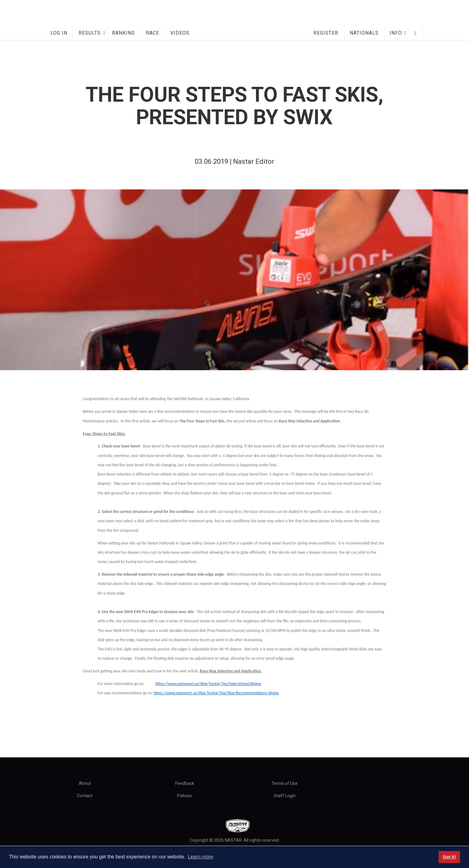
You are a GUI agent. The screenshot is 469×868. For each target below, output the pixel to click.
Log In (59, 33)
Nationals (364, 33)
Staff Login (285, 796)
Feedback (185, 783)
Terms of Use (285, 783)
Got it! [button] (449, 857)
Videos (180, 33)
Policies (185, 796)
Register (326, 33)
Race (153, 33)
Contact (85, 796)
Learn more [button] (200, 857)
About (85, 783)
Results (90, 33)
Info (396, 33)
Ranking (123, 33)
